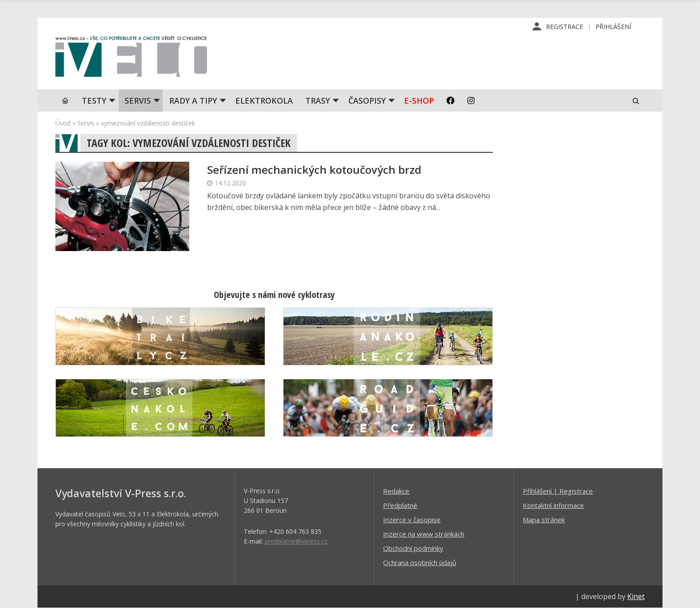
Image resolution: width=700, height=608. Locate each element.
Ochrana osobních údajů (420, 562)
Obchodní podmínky (413, 548)
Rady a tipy (193, 101)
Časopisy (367, 101)
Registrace (565, 27)
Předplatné (400, 505)
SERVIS (138, 101)
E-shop (419, 101)
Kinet (636, 596)
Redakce (396, 491)
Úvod (63, 123)
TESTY (94, 101)
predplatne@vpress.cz (296, 541)
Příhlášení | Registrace (558, 491)
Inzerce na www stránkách (424, 534)
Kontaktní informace (553, 505)
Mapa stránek (544, 520)
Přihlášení (613, 27)
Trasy (318, 101)
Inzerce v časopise (412, 520)
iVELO (131, 59)
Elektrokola (264, 101)
